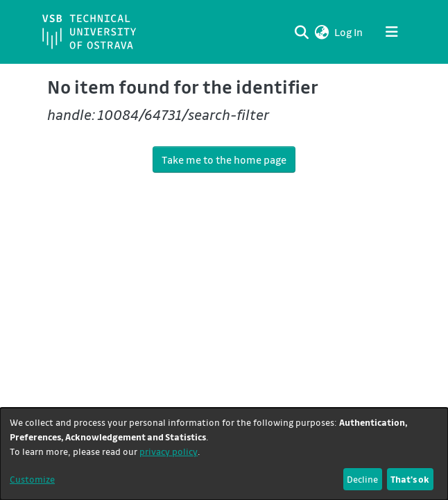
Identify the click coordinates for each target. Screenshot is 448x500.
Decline (362, 479)
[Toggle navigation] (392, 32)
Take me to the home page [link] (224, 160)
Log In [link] (349, 32)
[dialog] (224, 454)
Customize (32, 479)
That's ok (410, 479)
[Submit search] (301, 32)
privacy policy (169, 451)
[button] (321, 32)
